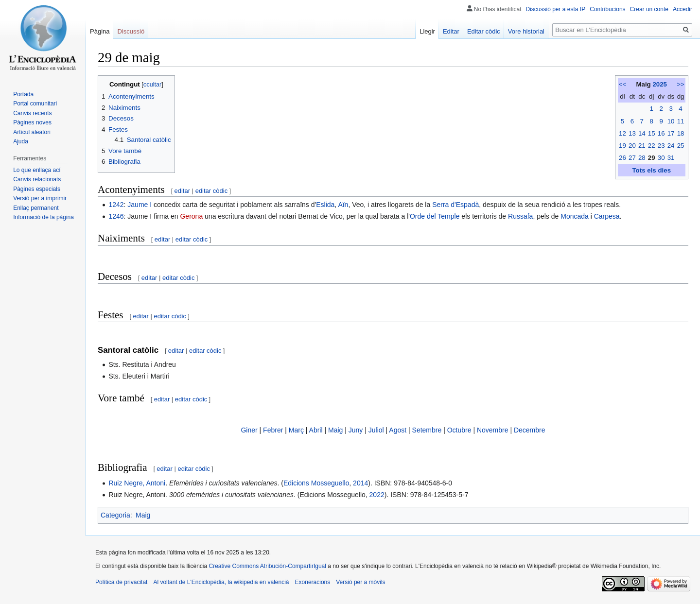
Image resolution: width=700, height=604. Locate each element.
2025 (660, 84)
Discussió (131, 31)
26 (622, 158)
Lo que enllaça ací (37, 170)
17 (671, 133)
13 (632, 133)
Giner (249, 430)
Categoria (115, 515)
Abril (316, 430)
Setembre (427, 430)
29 (652, 158)
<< (623, 84)
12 (622, 133)
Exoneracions (313, 582)
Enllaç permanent (36, 208)
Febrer (273, 430)
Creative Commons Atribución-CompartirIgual (267, 566)
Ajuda (21, 141)
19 (622, 146)
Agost (398, 430)
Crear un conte (649, 9)
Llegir (427, 31)
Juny (356, 430)
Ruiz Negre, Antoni (137, 483)
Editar (451, 31)
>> (681, 84)
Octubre (459, 430)
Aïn (343, 205)
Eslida (325, 205)
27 (632, 158)
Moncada (575, 216)
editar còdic (211, 191)
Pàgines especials (37, 189)
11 (681, 121)
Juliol (376, 430)
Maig (335, 430)
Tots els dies (651, 170)
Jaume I (140, 205)
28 (642, 158)
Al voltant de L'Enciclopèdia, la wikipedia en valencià (221, 582)
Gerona (191, 216)
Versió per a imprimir (40, 198)
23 (661, 146)
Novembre (493, 430)
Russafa (520, 216)
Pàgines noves (32, 122)
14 (642, 133)
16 (661, 133)
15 (652, 133)
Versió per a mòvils (360, 582)
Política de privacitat (121, 582)
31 (671, 158)
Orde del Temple (435, 216)
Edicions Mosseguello (316, 483)
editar (183, 191)
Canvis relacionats (37, 179)
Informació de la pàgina (44, 217)
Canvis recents (32, 113)
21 (642, 146)
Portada (23, 94)
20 (632, 146)
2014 (360, 483)
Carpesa (607, 216)
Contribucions (607, 9)
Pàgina (100, 31)
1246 (116, 216)
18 (681, 133)
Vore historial (526, 31)
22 (652, 146)
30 (661, 158)
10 (671, 121)
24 (671, 146)
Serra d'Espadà (455, 205)
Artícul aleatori (32, 132)
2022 (377, 495)
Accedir (682, 9)
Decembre (530, 430)
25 (681, 146)
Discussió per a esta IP (556, 9)
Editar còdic (484, 31)
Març (296, 430)
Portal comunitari (35, 104)
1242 (116, 205)
